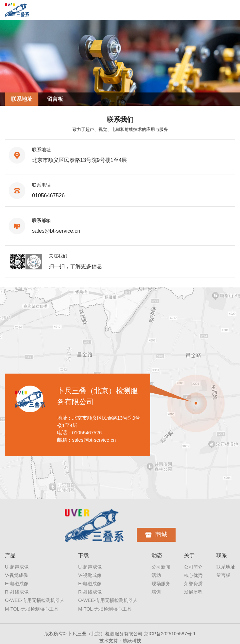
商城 (156, 534)
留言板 (55, 99)
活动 (156, 575)
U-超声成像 (17, 567)
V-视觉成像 (17, 575)
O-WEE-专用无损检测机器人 (35, 600)
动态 (157, 555)
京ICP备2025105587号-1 (170, 634)
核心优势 (193, 575)
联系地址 (22, 99)
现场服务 (161, 584)
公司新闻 (161, 567)
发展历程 (193, 592)
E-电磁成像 (17, 584)
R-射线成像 (17, 592)
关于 (189, 555)
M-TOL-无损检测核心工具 (32, 609)
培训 (156, 592)
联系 (222, 555)
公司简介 (193, 567)
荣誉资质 (193, 584)
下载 (83, 555)
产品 (10, 555)
